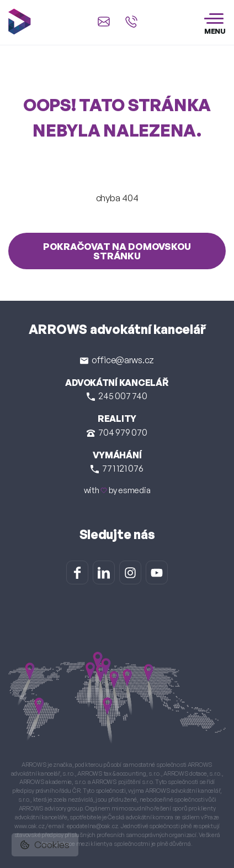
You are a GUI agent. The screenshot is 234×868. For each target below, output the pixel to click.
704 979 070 (117, 432)
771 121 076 (117, 468)
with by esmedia (117, 490)
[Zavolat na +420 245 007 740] (131, 22)
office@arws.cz (117, 360)
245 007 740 (117, 396)
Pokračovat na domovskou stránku (117, 251)
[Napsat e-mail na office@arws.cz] (104, 22)
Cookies (45, 845)
